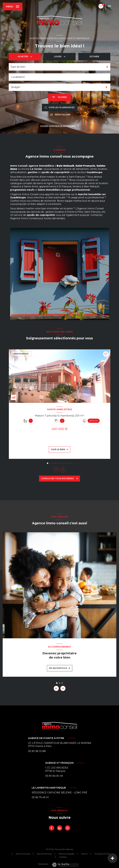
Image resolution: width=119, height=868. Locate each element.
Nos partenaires (44, 854)
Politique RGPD (102, 854)
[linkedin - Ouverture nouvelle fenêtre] (60, 828)
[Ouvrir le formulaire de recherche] (59, 97)
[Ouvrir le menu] (13, 7)
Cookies (63, 857)
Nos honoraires (23, 854)
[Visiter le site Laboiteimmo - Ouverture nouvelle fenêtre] (65, 865)
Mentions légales (66, 854)
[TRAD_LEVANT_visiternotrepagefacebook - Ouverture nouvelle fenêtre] (52, 828)
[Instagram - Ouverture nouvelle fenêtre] (68, 828)
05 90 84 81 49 (54, 776)
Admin (84, 854)
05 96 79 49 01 (40, 797)
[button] (63, 470)
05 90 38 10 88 (37, 751)
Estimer (94, 57)
